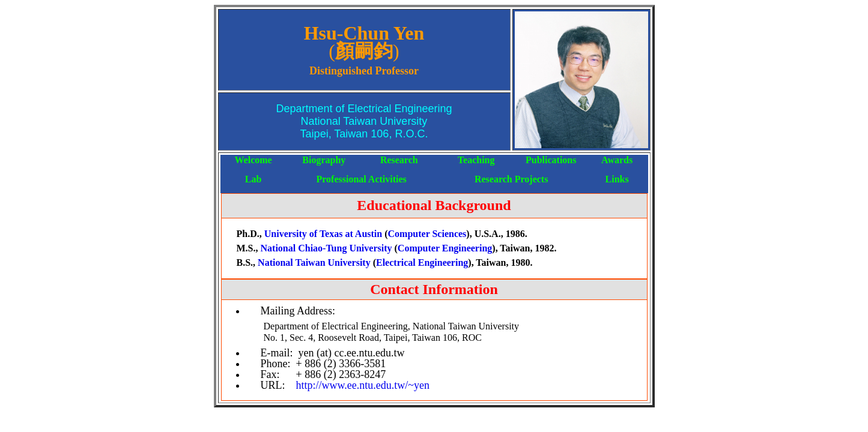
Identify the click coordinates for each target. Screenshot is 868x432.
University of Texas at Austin (324, 234)
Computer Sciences (427, 234)
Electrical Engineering (422, 262)
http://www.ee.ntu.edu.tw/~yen (363, 385)
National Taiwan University (315, 262)
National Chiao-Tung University (326, 248)
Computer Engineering (445, 248)
